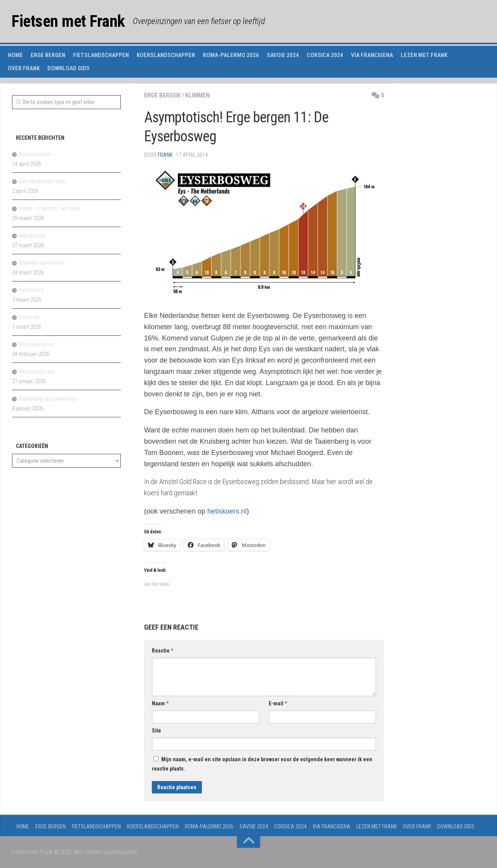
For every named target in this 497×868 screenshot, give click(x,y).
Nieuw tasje (32, 236)
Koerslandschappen (166, 55)
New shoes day (37, 372)
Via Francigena (372, 55)
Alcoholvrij (31, 290)
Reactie (162, 651)
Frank (165, 155)
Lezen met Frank (424, 55)
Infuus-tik (30, 317)
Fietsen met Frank (68, 21)
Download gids (69, 68)
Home (15, 55)
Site (156, 731)
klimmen (197, 95)
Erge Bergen (48, 55)
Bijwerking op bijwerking (47, 399)
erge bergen (162, 95)
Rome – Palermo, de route (50, 208)
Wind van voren (36, 344)
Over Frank (24, 68)
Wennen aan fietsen (42, 263)
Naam (160, 703)
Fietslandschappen (101, 55)
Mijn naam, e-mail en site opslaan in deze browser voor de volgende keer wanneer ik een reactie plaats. (262, 764)
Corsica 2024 (325, 55)
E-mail (278, 703)
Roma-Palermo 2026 (231, 55)
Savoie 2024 (283, 55)
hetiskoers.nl (227, 511)
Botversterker (35, 154)
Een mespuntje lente (43, 181)
